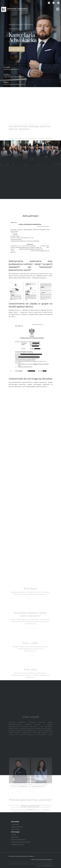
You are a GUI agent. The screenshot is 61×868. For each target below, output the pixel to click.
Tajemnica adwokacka (18, 840)
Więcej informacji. (48, 866)
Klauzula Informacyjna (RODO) (21, 842)
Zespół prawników (17, 827)
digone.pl (50, 860)
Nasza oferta (17, 49)
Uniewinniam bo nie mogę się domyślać (31, 379)
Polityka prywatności (18, 845)
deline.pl (44, 860)
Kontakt (14, 835)
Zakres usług (15, 829)
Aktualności (15, 837)
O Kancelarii (15, 824)
